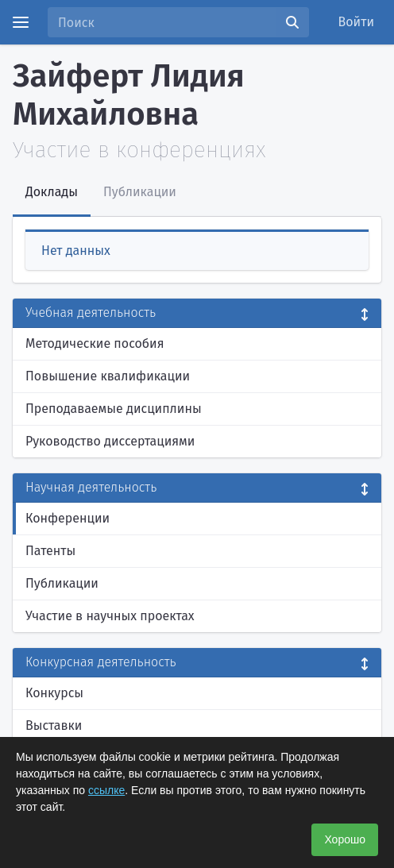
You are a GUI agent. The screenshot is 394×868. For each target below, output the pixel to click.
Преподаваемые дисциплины (114, 409)
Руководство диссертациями (110, 441)
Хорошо (345, 839)
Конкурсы (54, 693)
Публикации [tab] (140, 192)
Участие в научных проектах (110, 616)
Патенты (50, 551)
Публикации (62, 583)
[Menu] (21, 22)
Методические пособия (95, 343)
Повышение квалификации (108, 376)
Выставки (54, 725)
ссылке (106, 790)
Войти (357, 22)
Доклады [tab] (52, 192)
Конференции (68, 518)
